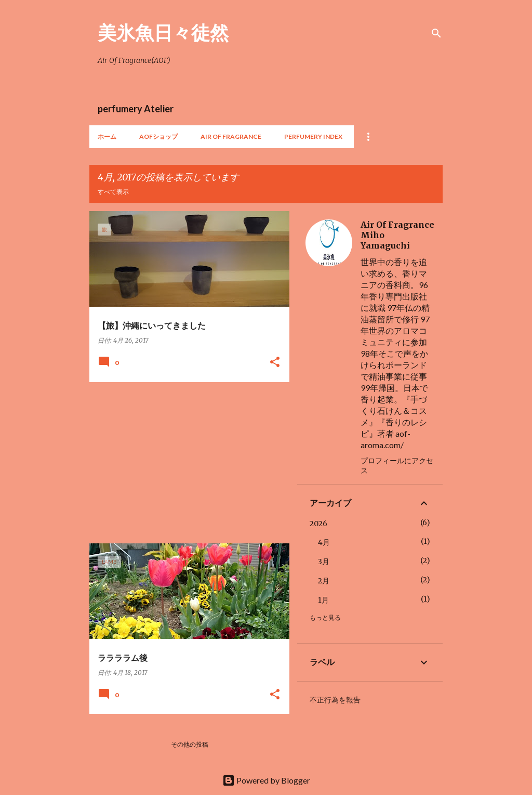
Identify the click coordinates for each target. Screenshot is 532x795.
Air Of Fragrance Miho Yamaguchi (397, 235)
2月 (324, 581)
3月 (324, 562)
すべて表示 (113, 192)
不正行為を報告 (335, 700)
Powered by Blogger (266, 780)
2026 (318, 524)
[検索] (436, 33)
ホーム (107, 136)
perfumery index (313, 136)
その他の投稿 (190, 744)
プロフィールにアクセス (397, 465)
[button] (275, 363)
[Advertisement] (185, 463)
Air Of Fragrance (231, 136)
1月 (323, 600)
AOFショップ (158, 136)
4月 (324, 542)
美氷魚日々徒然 (163, 32)
